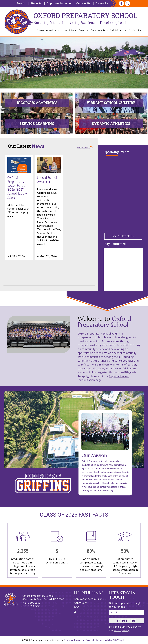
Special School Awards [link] (47, 180)
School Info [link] (69, 30)
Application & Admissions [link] (89, 599)
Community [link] (83, 3)
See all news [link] (85, 148)
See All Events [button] (121, 236)
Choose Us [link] (102, 3)
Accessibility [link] (92, 640)
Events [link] (84, 30)
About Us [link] (53, 30)
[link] (121, 3)
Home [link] (41, 30)
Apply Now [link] (80, 603)
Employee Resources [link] (59, 3)
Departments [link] (100, 30)
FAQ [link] (76, 607)
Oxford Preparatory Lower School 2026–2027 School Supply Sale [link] (17, 188)
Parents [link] (21, 3)
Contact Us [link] (135, 30)
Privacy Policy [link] (122, 630)
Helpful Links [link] (119, 30)
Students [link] (36, 3)
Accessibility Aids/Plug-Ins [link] (113, 640)
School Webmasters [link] (74, 640)
